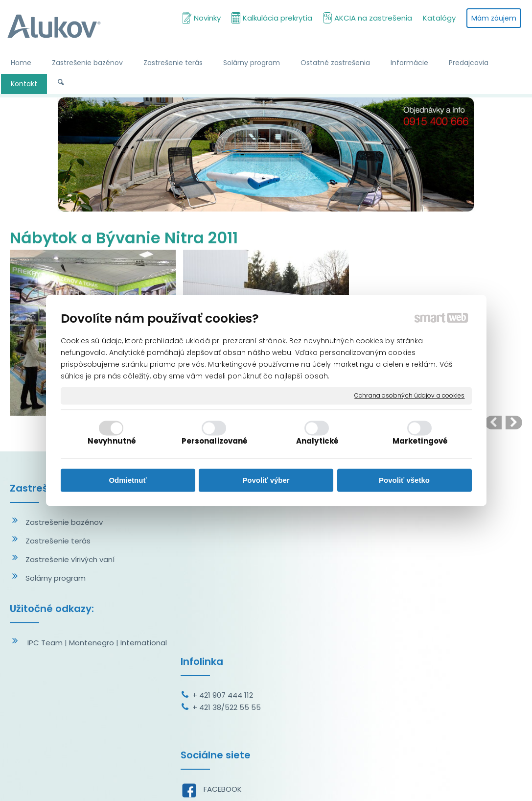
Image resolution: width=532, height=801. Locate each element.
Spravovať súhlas (461, 781)
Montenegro (92, 643)
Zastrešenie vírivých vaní (70, 559)
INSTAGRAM (226, 634)
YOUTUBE (222, 653)
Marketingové (420, 441)
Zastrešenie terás (58, 541)
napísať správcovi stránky (266, 781)
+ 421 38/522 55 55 (229, 534)
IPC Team (45, 643)
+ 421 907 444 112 (225, 522)
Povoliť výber (266, 480)
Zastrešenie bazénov (64, 522)
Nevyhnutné (112, 441)
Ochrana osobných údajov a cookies (409, 396)
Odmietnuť (127, 480)
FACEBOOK (225, 616)
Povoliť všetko (404, 480)
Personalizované (215, 441)
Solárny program (56, 578)
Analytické (317, 441)
